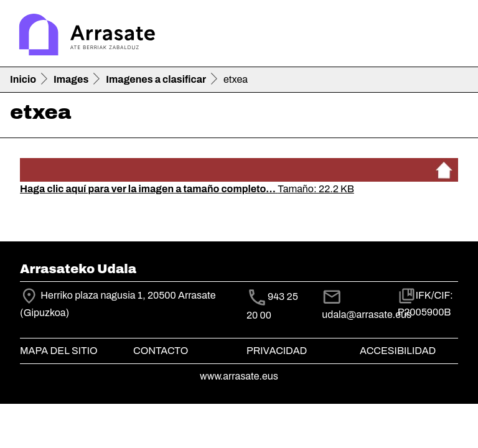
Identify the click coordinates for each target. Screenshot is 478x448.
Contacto (161, 351)
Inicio (23, 79)
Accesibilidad (398, 351)
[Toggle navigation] (451, 36)
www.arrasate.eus (239, 376)
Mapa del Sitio (59, 351)
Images (71, 79)
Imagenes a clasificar (156, 79)
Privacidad (277, 351)
